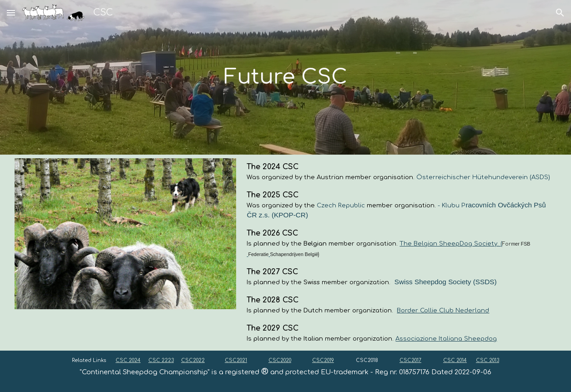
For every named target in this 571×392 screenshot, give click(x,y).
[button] (11, 13)
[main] (286, 77)
